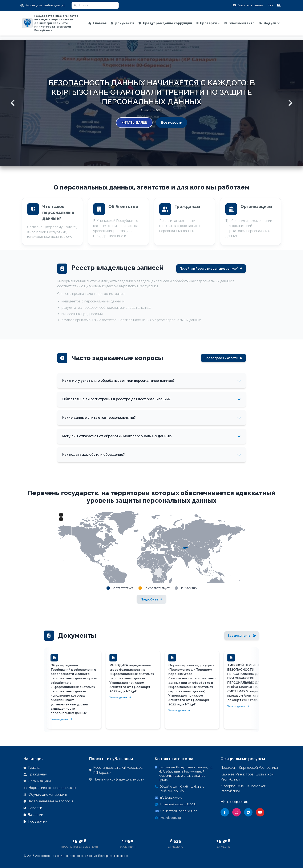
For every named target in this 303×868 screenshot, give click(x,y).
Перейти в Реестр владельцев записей (211, 269)
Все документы (242, 636)
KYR (270, 5)
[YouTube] (260, 812)
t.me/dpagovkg (170, 818)
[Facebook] (225, 812)
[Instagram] (237, 812)
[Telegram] (248, 812)
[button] (44, 5)
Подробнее (151, 599)
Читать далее (134, 123)
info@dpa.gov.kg (171, 798)
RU (279, 5)
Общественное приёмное (179, 811)
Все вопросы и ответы (223, 358)
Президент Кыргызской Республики (249, 768)
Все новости (172, 123)
